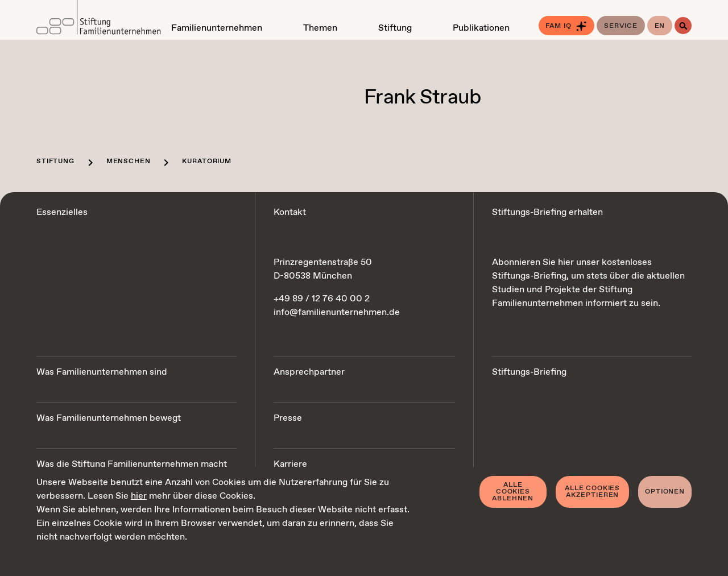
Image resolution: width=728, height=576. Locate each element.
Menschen (129, 161)
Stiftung (55, 161)
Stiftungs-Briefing (529, 372)
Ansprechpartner (309, 372)
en (660, 26)
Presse (288, 418)
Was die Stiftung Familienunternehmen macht (132, 464)
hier (139, 496)
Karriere (290, 464)
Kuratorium (206, 161)
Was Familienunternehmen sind (102, 372)
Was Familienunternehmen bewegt (109, 418)
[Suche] (683, 26)
